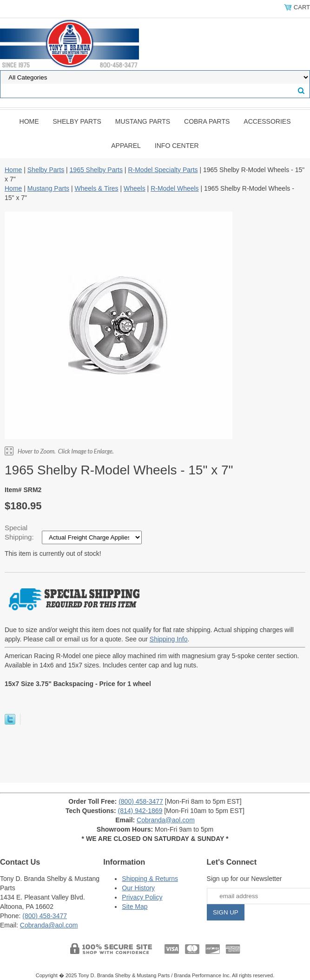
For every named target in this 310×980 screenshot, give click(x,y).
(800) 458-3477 (141, 801)
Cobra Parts (207, 121)
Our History (138, 888)
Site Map (135, 907)
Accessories (267, 121)
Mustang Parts (143, 121)
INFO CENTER (177, 146)
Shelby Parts (77, 121)
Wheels (135, 188)
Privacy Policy (142, 897)
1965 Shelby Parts (96, 170)
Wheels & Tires (96, 188)
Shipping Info (169, 639)
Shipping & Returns (150, 879)
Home (29, 121)
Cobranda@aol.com (166, 820)
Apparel (126, 146)
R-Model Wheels (175, 188)
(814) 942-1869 (140, 811)
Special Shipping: (20, 532)
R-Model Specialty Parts (163, 170)
